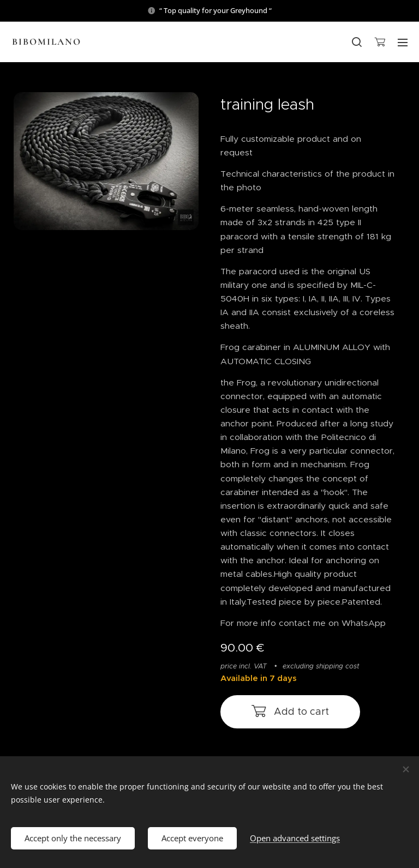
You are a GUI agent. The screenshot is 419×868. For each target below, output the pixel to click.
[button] (357, 42)
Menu (403, 43)
